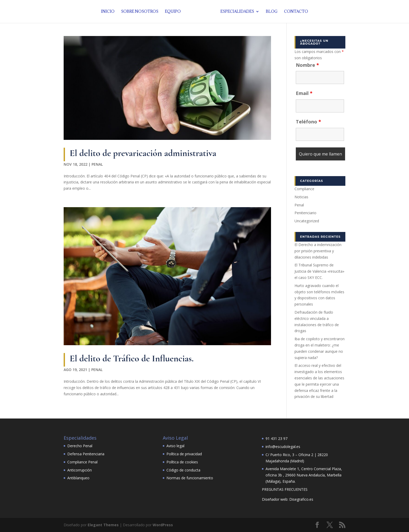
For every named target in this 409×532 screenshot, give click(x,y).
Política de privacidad (184, 454)
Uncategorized (307, 221)
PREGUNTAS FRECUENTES (285, 489)
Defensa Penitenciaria (86, 454)
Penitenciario (305, 213)
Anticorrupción (80, 470)
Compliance (304, 189)
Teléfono (308, 122)
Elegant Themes (103, 525)
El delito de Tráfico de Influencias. (132, 358)
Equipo (174, 12)
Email (304, 93)
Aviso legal (175, 446)
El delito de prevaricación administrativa (143, 153)
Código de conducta (183, 470)
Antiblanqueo (78, 478)
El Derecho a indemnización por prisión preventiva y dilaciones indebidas (318, 251)
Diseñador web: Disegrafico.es (288, 499)
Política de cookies (182, 462)
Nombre (307, 65)
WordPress (163, 525)
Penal (97, 164)
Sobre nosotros (141, 12)
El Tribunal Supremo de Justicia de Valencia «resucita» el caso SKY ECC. (319, 271)
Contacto (295, 12)
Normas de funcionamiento (190, 478)
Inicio (109, 12)
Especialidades (236, 12)
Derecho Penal (80, 446)
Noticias (301, 197)
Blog (270, 12)
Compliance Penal (82, 462)
